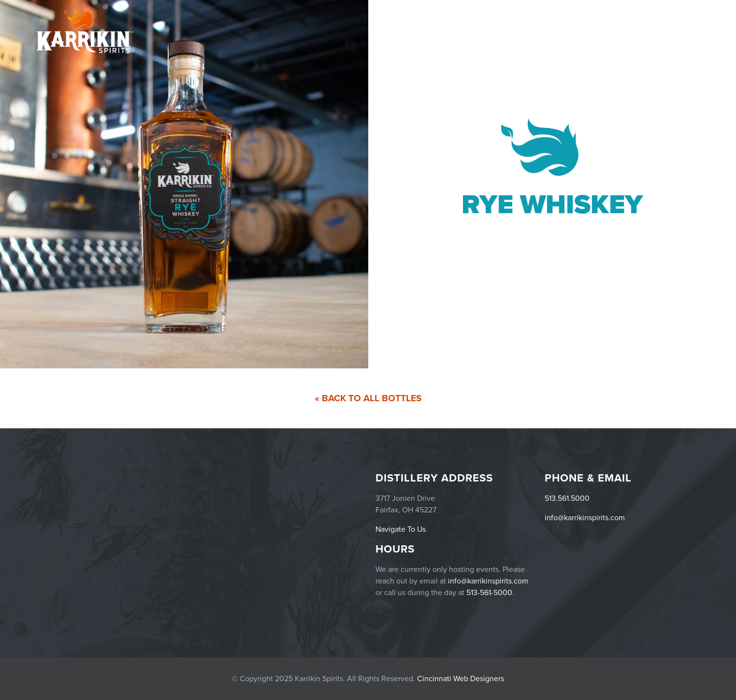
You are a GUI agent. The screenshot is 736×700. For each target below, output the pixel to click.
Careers (652, 30)
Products (579, 30)
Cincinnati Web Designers (461, 679)
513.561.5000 (567, 498)
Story (685, 30)
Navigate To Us (401, 529)
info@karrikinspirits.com (585, 518)
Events (537, 30)
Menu (619, 30)
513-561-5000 (489, 593)
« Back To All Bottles (368, 398)
